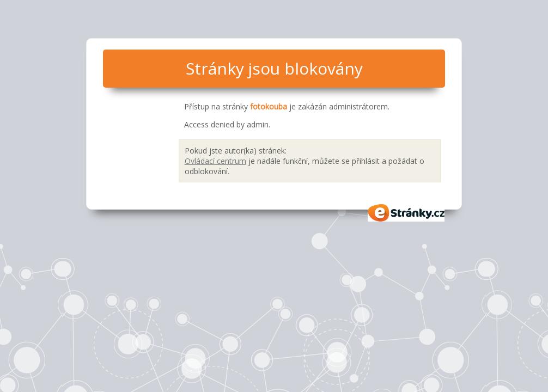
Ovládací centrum (215, 161)
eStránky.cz (406, 213)
